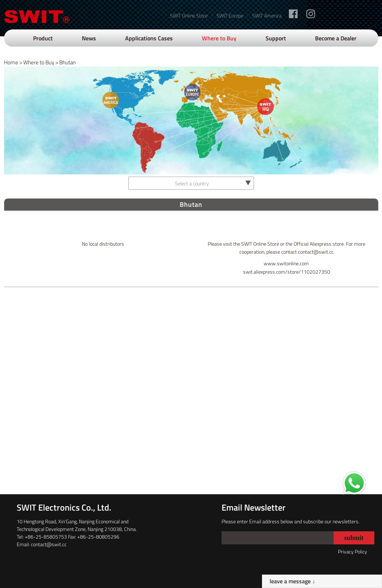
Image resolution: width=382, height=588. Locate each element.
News (89, 38)
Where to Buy (219, 38)
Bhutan (67, 62)
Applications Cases (149, 38)
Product (43, 38)
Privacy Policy (353, 551)
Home (11, 62)
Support (276, 38)
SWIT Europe (230, 15)
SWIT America (267, 15)
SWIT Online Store (189, 15)
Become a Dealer (336, 38)
